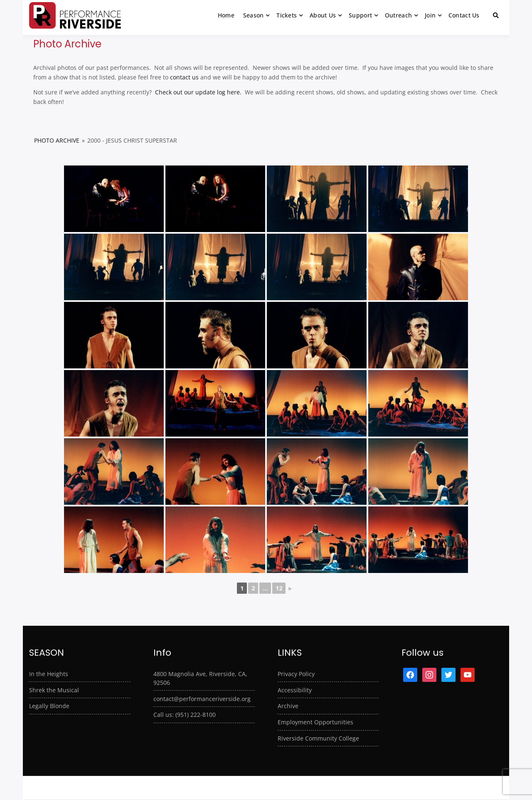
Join (430, 15)
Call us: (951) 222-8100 (185, 715)
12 (279, 588)
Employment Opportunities (315, 722)
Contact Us (464, 15)
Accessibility (295, 690)
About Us (323, 15)
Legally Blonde (49, 706)
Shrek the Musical (54, 690)
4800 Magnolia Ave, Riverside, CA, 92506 (200, 678)
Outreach (398, 15)
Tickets (287, 15)
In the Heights (49, 674)
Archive (288, 706)
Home (226, 15)
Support (360, 15)
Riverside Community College (318, 738)
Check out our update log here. (197, 92)
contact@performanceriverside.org (202, 699)
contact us (184, 77)
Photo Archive (57, 140)
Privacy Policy (296, 674)
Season (254, 15)
